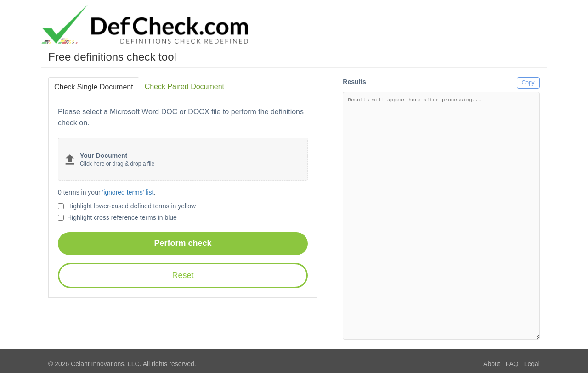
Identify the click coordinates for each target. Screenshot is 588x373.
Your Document (104, 156)
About (492, 364)
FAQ (512, 364)
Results (354, 82)
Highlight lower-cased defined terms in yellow (127, 206)
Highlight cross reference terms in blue (117, 217)
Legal (532, 364)
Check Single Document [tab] (94, 87)
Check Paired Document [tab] (184, 86)
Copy (528, 83)
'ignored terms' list (128, 192)
